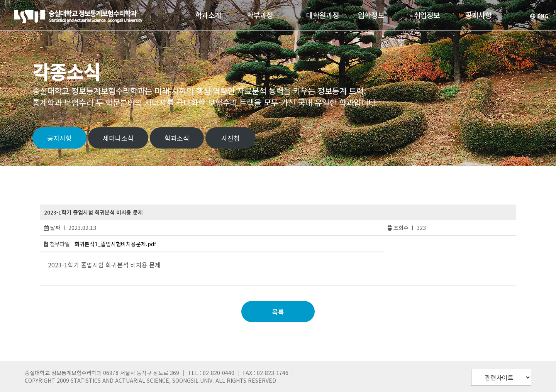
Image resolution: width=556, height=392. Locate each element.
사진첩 (231, 138)
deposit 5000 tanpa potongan (93, 273)
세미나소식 (118, 138)
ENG (539, 16)
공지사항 (59, 138)
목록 (278, 312)
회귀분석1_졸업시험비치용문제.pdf (115, 244)
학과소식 (177, 138)
